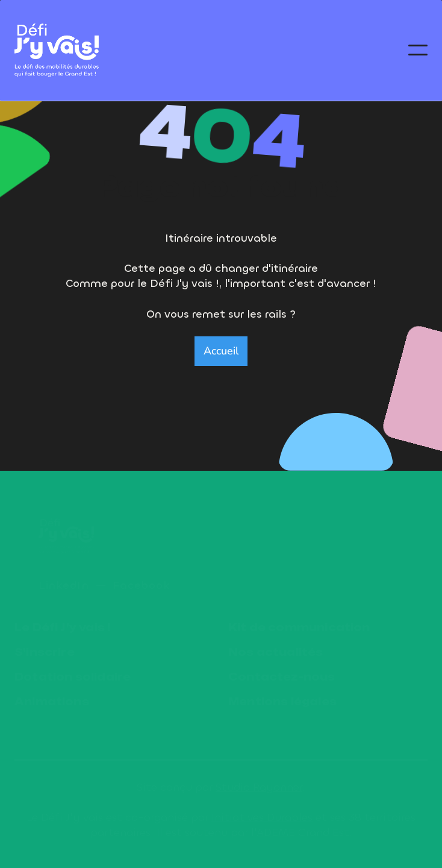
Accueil (221, 351)
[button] (418, 50)
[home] (57, 51)
